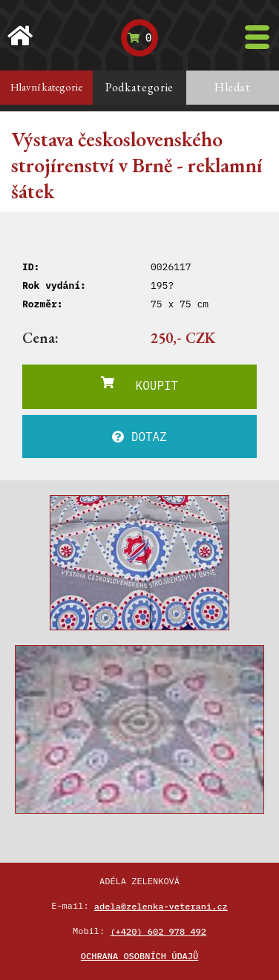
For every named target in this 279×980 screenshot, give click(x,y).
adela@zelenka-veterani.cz (161, 906)
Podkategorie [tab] (139, 87)
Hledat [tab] (233, 87)
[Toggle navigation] (257, 37)
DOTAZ (139, 437)
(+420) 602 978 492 (158, 931)
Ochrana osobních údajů (139, 956)
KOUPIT (139, 385)
